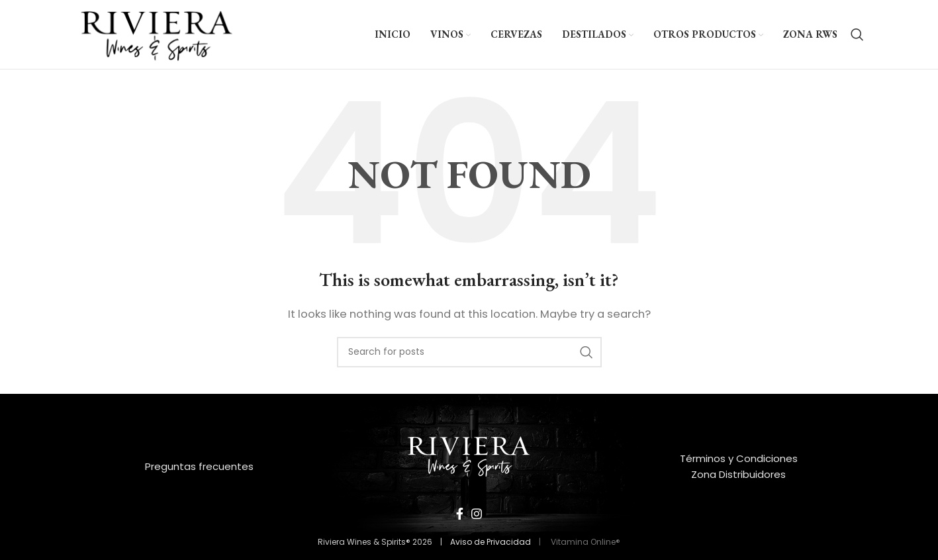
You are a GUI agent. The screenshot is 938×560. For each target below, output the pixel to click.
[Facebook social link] (460, 514)
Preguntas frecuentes (199, 466)
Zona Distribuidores (738, 474)
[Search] (857, 34)
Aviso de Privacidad (491, 542)
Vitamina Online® (585, 542)
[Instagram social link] (477, 514)
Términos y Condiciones (739, 458)
